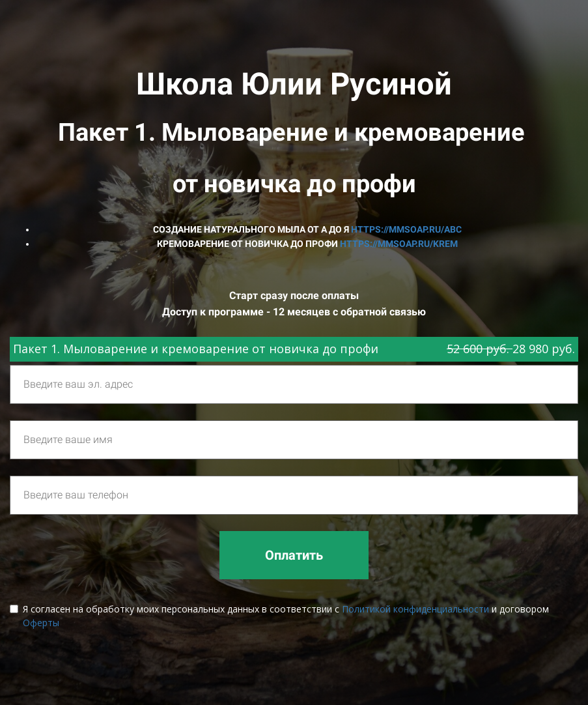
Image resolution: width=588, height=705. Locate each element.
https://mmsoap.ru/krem (399, 244)
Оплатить (294, 555)
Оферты (41, 623)
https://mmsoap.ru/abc (406, 229)
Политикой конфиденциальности (415, 609)
